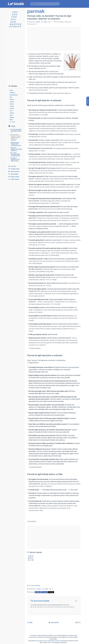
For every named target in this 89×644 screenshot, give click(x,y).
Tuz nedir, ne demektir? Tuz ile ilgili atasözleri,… (15, 159)
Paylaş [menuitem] (44, 592)
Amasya (12, 102)
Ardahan (12, 108)
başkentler (12, 122)
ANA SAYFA (54, 623)
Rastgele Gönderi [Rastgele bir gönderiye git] (14, 169)
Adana (11, 90)
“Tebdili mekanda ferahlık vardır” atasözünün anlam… (16, 144)
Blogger (57, 642)
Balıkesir (12, 117)
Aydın (11, 115)
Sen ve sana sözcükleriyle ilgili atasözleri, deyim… (15, 154)
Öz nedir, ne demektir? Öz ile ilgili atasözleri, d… (16, 131)
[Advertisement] (54, 39)
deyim (45, 22)
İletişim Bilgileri (13, 174)
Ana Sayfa (12, 166)
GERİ (30, 623)
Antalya (12, 106)
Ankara (12, 104)
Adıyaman (12, 93)
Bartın (11, 120)
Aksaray (12, 99)
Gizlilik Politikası (14, 179)
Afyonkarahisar (14, 95)
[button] (54, 601)
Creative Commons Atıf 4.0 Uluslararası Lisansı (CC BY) (48, 641)
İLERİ (78, 623)
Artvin (11, 111)
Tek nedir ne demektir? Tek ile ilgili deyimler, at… (16, 149)
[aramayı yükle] (44, 4)
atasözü (38, 22)
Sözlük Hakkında (14, 171)
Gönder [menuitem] (51, 592)
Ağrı (11, 97)
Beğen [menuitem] (38, 592)
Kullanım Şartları (14, 177)
